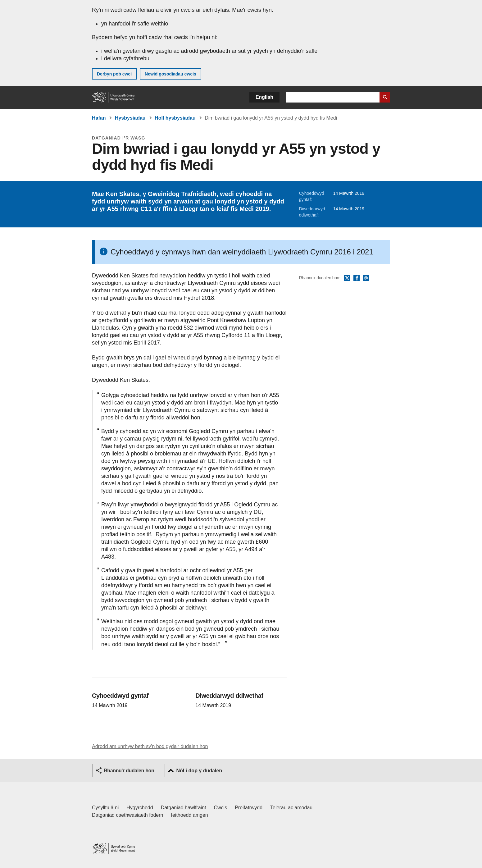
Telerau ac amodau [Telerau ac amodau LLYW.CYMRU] (291, 808)
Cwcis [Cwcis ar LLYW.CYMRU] (221, 808)
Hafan (99, 118)
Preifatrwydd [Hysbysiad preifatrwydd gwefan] (249, 808)
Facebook (357, 278)
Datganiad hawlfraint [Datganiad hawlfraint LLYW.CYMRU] (184, 808)
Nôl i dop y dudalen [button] (199, 771)
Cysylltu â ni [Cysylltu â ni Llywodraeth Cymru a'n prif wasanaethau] (105, 808)
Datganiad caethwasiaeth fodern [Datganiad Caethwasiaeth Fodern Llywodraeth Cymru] (128, 815)
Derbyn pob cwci (114, 74)
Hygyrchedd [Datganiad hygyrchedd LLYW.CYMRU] (140, 808)
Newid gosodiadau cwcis (171, 74)
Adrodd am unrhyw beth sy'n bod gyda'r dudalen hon (150, 746)
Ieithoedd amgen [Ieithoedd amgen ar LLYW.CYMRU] (190, 815)
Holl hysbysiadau (175, 118)
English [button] (264, 97)
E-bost (366, 278)
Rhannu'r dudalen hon (129, 771)
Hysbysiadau (130, 118)
